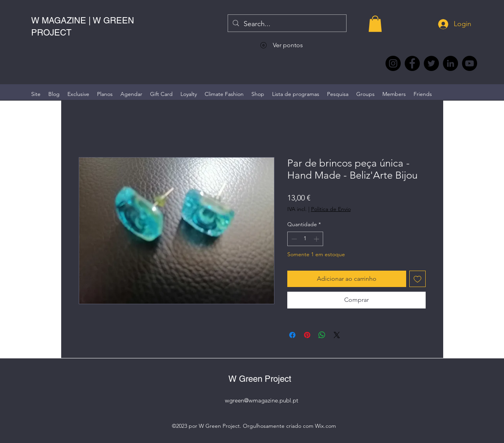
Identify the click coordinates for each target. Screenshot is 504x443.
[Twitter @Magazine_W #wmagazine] (431, 63)
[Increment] (317, 239)
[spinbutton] (305, 239)
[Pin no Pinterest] (307, 335)
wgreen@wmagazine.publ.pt (262, 400)
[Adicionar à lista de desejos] (417, 279)
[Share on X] (337, 335)
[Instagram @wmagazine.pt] (393, 63)
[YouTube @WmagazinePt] (470, 63)
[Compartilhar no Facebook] (292, 335)
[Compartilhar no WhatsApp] (322, 335)
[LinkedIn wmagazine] (450, 63)
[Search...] (287, 24)
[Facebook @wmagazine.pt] (412, 63)
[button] (375, 24)
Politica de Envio (331, 209)
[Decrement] (293, 239)
